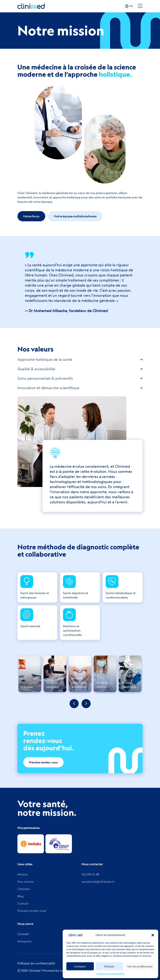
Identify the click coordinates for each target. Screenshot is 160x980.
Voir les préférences (140, 966)
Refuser (109, 966)
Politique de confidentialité (110, 974)
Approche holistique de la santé (80, 360)
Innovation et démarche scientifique (80, 388)
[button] (153, 935)
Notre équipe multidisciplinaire (75, 216)
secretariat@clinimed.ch (98, 882)
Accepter (80, 966)
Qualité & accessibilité (80, 369)
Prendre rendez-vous (43, 762)
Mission (23, 874)
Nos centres (26, 882)
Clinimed (24, 889)
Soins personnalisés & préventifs (80, 378)
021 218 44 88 (90, 874)
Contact (23, 903)
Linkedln (23, 934)
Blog (21, 896)
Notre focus (31, 216)
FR (129, 6)
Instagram (24, 941)
